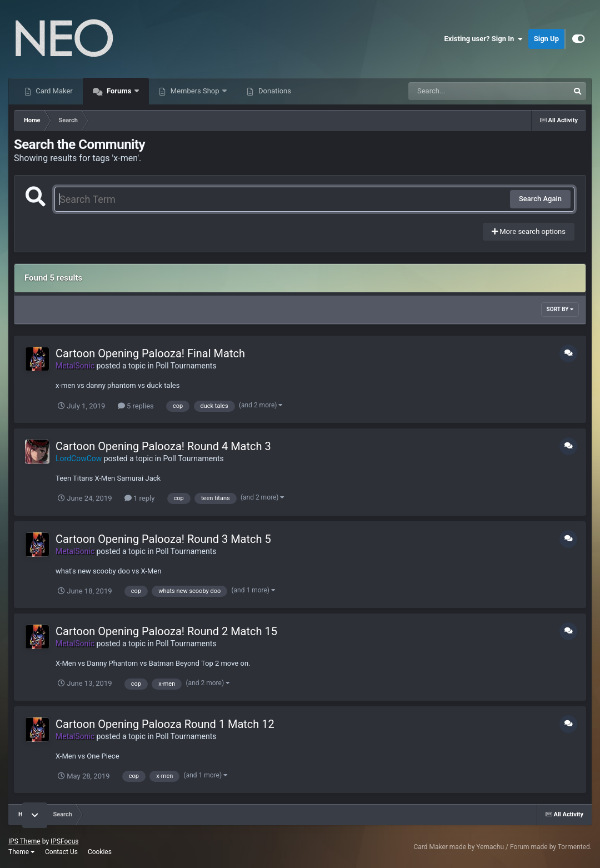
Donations (274, 91)
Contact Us (61, 852)
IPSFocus (64, 841)
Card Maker (53, 91)
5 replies (136, 406)
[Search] (461, 91)
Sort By (560, 309)
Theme (22, 852)
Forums (119, 91)
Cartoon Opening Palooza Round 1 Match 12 (165, 724)
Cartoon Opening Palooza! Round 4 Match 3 (163, 446)
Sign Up (546, 39)
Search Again (540, 199)
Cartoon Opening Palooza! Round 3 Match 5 (163, 539)
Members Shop (195, 91)
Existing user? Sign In (484, 39)
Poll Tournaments (186, 366)
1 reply (140, 498)
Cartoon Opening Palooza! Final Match (150, 353)
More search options (529, 231)
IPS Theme (24, 841)
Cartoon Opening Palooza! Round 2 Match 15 (166, 631)
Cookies (100, 852)
